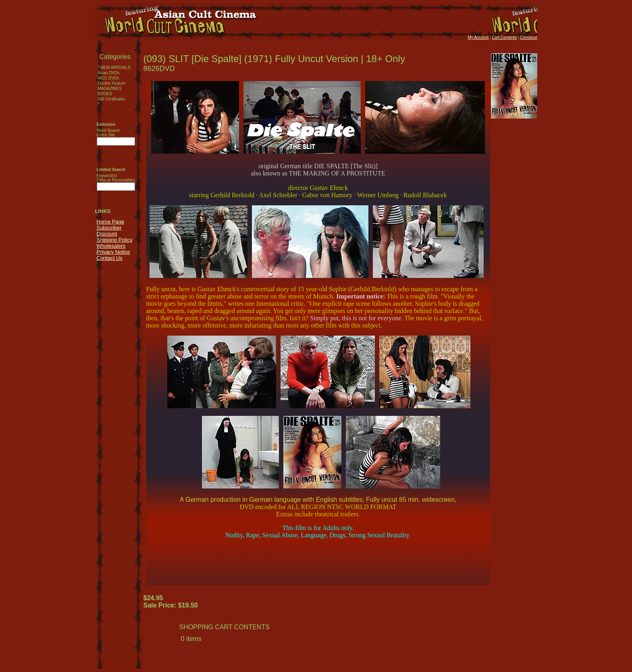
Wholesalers (111, 246)
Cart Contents (504, 37)
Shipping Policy (115, 240)
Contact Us (110, 258)
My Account (478, 37)
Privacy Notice (113, 252)
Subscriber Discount (109, 231)
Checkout (528, 37)
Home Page (111, 222)
